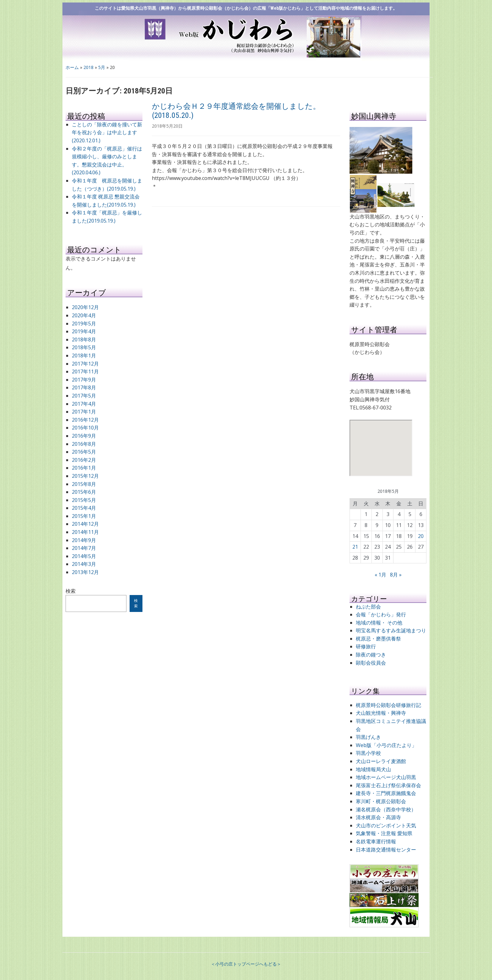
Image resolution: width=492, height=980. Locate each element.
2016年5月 (84, 452)
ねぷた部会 (368, 607)
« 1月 (380, 575)
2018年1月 (84, 356)
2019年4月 (84, 331)
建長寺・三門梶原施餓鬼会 (386, 793)
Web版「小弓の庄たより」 (386, 745)
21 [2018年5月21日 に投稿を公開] (355, 547)
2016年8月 (84, 444)
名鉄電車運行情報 (376, 841)
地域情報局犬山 (373, 769)
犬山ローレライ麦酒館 (381, 761)
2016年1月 (84, 468)
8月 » (396, 575)
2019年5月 (84, 324)
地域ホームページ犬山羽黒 (386, 777)
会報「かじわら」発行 (381, 614)
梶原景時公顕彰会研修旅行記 (388, 705)
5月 (102, 67)
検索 (71, 591)
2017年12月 (85, 364)
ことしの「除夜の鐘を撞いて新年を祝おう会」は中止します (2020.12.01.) (107, 132)
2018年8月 (84, 340)
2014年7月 (84, 548)
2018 (88, 67)
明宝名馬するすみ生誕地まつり (391, 630)
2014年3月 (84, 564)
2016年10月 (85, 428)
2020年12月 (85, 307)
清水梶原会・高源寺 (378, 817)
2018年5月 (84, 347)
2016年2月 (84, 460)
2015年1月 (84, 516)
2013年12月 (85, 572)
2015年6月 (84, 492)
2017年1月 (84, 412)
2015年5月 (84, 500)
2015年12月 (85, 476)
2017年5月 (84, 396)
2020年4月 (84, 315)
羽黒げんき (368, 737)
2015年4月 (84, 508)
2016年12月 (85, 420)
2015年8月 (84, 484)
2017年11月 (85, 371)
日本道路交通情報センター (386, 850)
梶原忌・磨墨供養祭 (378, 639)
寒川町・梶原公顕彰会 (381, 801)
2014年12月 (85, 524)
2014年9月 (84, 540)
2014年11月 (85, 532)
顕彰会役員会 (371, 663)
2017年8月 (84, 387)
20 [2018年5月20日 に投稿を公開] (421, 536)
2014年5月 (84, 556)
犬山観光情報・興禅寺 (383, 713)
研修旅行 (366, 646)
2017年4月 (84, 404)
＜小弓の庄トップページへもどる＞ (246, 964)
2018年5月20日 (167, 126)
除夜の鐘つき (371, 655)
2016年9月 (84, 436)
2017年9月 (84, 380)
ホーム (72, 67)
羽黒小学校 (368, 753)
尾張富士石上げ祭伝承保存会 (388, 785)
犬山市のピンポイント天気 (386, 825)
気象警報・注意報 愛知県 (384, 833)
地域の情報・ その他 (379, 623)
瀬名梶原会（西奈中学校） (386, 809)
